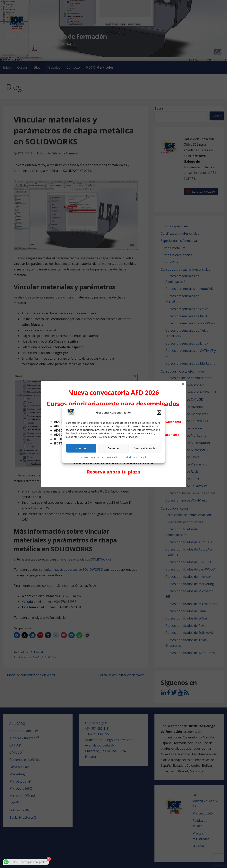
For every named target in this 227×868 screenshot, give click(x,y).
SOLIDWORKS (101, 559)
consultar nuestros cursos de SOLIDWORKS (71, 570)
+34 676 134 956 (97, 734)
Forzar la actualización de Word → (123, 675)
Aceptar (81, 448)
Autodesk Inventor (24, 738)
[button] (159, 413)
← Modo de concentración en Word (29, 675)
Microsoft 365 (203, 813)
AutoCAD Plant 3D (24, 731)
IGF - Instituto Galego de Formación (57, 36)
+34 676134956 (70, 596)
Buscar (160, 108)
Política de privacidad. (119, 458)
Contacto (73, 67)
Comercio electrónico (25, 760)
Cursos (22, 67)
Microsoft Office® (22, 796)
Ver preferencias (146, 448)
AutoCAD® (17, 724)
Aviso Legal (140, 458)
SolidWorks (38, 652)
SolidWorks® (19, 810)
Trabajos (54, 67)
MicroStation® (20, 781)
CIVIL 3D (17, 752)
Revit (14, 803)
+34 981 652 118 (97, 728)
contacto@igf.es (97, 723)
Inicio (7, 67)
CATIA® (15, 745)
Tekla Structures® (23, 817)
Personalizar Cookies (93, 458)
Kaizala (28, 602)
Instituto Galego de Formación (60, 153)
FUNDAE (199, 846)
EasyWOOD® (19, 767)
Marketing (17, 774)
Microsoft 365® (21, 788)
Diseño (37, 657)
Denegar (113, 448)
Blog (37, 67)
